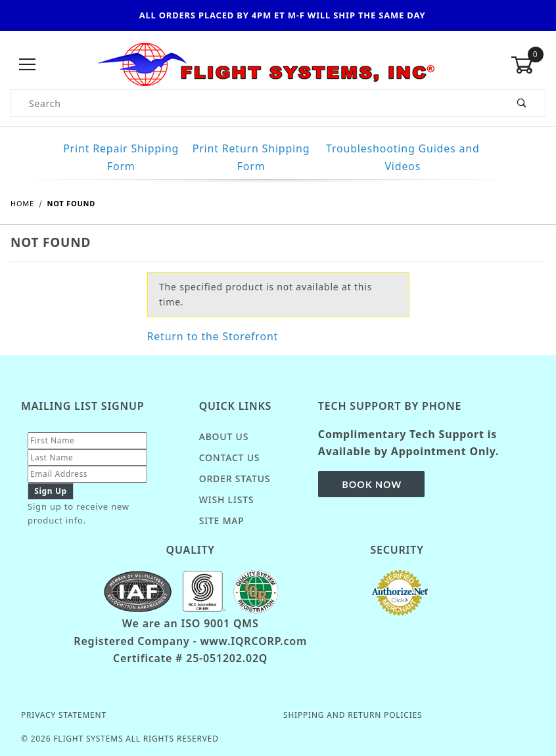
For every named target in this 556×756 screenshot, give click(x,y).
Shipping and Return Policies (353, 715)
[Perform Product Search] (522, 103)
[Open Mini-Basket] (528, 65)
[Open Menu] (28, 65)
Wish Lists (227, 500)
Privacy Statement (64, 715)
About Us (224, 436)
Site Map (222, 521)
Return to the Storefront (213, 336)
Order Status (235, 478)
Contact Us (230, 457)
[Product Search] (255, 103)
